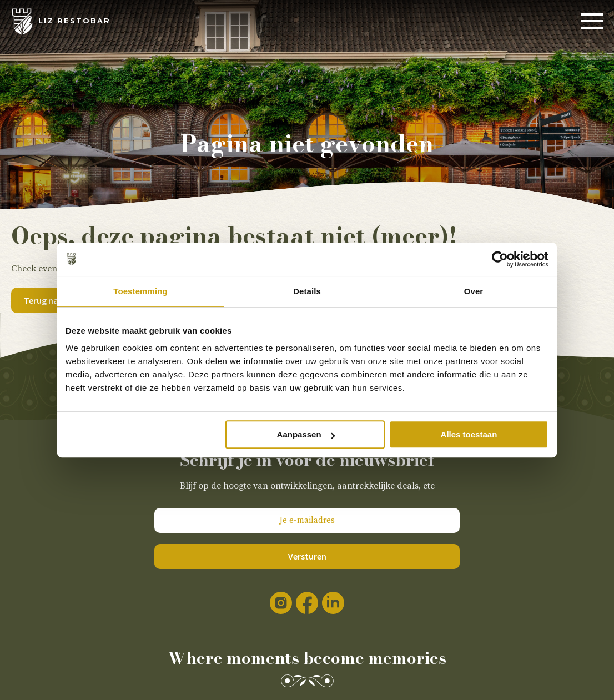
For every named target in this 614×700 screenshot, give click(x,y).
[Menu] (592, 22)
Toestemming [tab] (140, 291)
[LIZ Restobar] (61, 21)
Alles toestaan (469, 434)
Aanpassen (306, 434)
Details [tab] (307, 291)
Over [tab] (474, 291)
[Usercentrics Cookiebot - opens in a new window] (500, 259)
